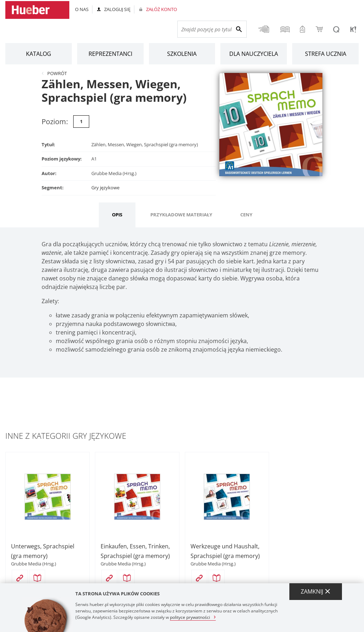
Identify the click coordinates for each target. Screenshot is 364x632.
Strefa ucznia (326, 54)
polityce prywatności (190, 617)
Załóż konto (162, 9)
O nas (82, 9)
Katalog (39, 54)
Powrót (57, 73)
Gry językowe (105, 188)
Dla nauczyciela (254, 54)
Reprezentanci (110, 54)
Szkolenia (182, 54)
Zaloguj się (117, 9)
